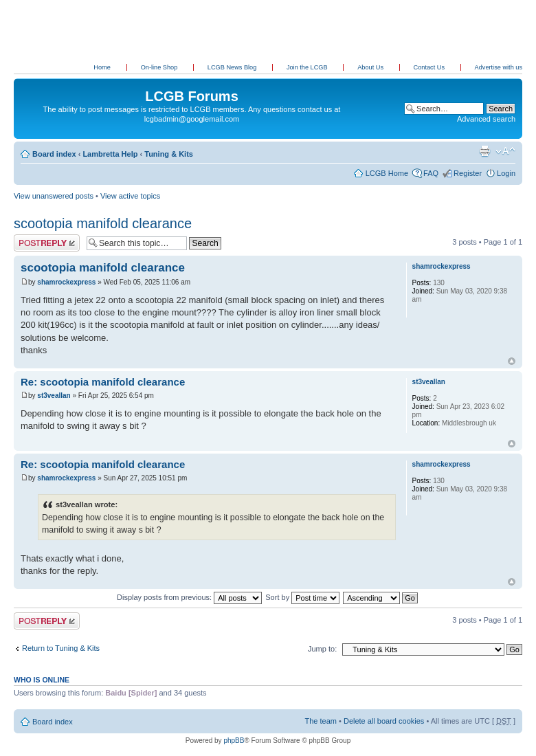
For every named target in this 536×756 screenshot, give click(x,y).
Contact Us (430, 67)
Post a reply (47, 243)
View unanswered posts (54, 196)
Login (506, 173)
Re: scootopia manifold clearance (103, 382)
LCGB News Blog (233, 67)
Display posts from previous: (189, 597)
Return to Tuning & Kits (61, 648)
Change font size (505, 151)
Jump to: (322, 649)
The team (321, 721)
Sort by (302, 597)
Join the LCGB (308, 67)
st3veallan (54, 396)
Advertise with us (499, 67)
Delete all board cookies (384, 721)
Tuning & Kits (169, 154)
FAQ (431, 173)
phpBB (234, 741)
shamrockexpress (66, 282)
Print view (484, 151)
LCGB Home (387, 173)
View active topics (130, 196)
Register (468, 173)
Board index (54, 154)
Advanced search (486, 119)
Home (102, 67)
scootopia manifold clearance (103, 223)
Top (512, 361)
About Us (371, 67)
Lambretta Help (110, 154)
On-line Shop (160, 67)
